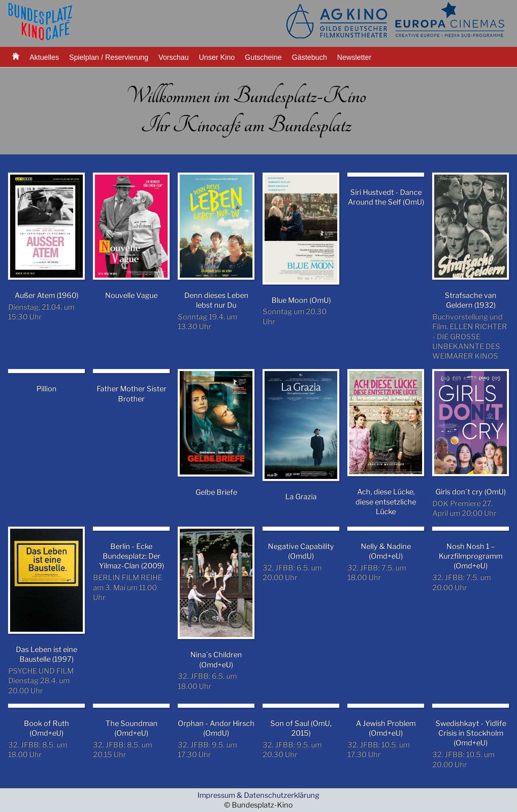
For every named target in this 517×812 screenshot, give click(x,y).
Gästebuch (309, 57)
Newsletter (354, 57)
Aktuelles (44, 57)
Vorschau (173, 57)
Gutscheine (263, 57)
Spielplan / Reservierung (109, 57)
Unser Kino (217, 57)
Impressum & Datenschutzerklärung (258, 795)
